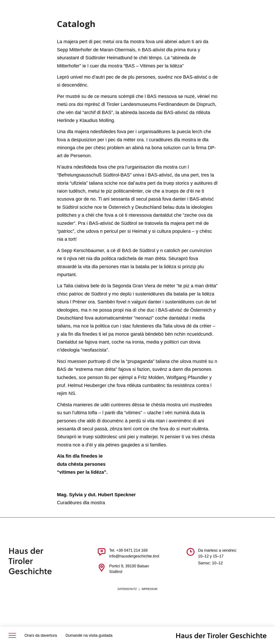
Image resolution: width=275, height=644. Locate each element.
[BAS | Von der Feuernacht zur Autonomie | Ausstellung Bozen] (221, 636)
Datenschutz (127, 589)
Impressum (149, 589)
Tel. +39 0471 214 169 (128, 550)
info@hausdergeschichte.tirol (134, 556)
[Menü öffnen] (12, 635)
